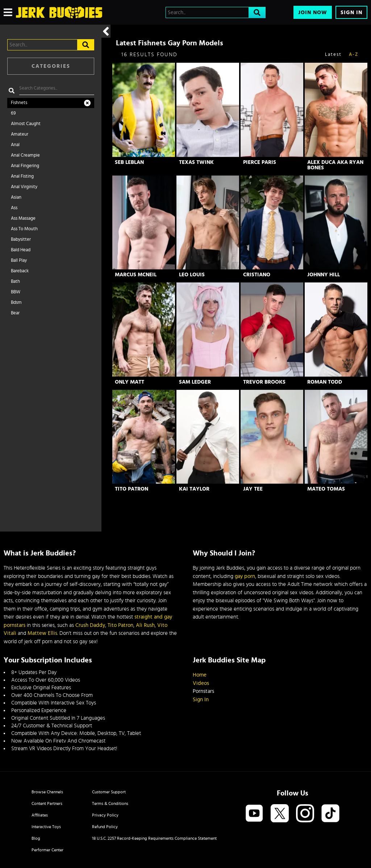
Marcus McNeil (136, 275)
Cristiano (257, 275)
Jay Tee (253, 489)
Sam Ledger (195, 382)
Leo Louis (192, 275)
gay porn (245, 576)
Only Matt (130, 382)
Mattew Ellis (42, 633)
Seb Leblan (129, 162)
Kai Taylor (194, 489)
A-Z (354, 55)
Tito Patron (132, 489)
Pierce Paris (260, 162)
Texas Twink (196, 162)
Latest (333, 55)
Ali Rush (145, 625)
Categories (51, 66)
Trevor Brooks (264, 382)
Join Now (313, 13)
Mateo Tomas (326, 489)
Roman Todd (325, 382)
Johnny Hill (324, 275)
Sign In (351, 13)
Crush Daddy (90, 625)
